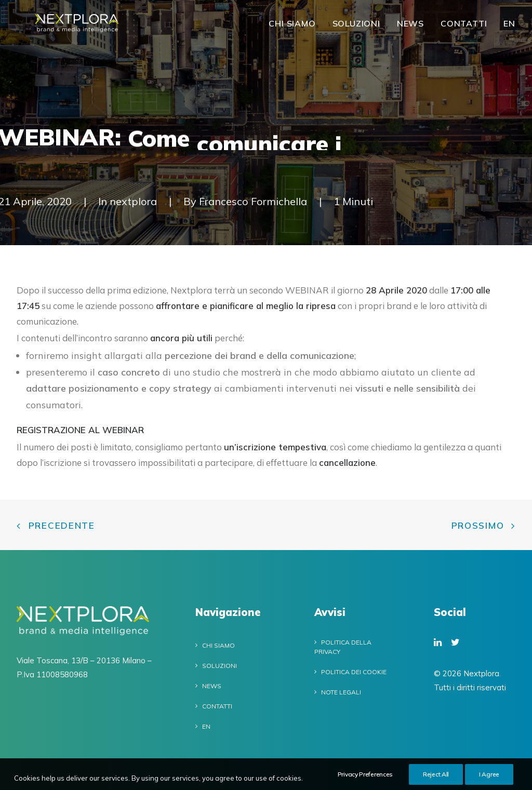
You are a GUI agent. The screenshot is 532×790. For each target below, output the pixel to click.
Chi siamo (292, 29)
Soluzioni (356, 29)
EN (509, 29)
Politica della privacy (343, 647)
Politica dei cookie (354, 672)
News (410, 29)
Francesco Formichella (253, 201)
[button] (438, 643)
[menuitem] (296, 28)
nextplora (134, 201)
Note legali (341, 692)
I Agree (489, 778)
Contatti (464, 29)
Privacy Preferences (365, 778)
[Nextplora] (82, 28)
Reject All (436, 778)
